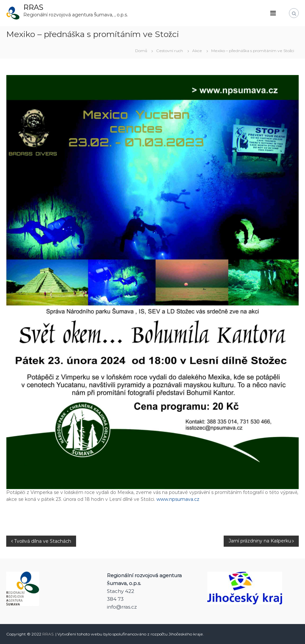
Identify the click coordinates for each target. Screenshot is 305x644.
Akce (197, 51)
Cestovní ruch (170, 51)
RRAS (33, 7)
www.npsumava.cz (178, 499)
